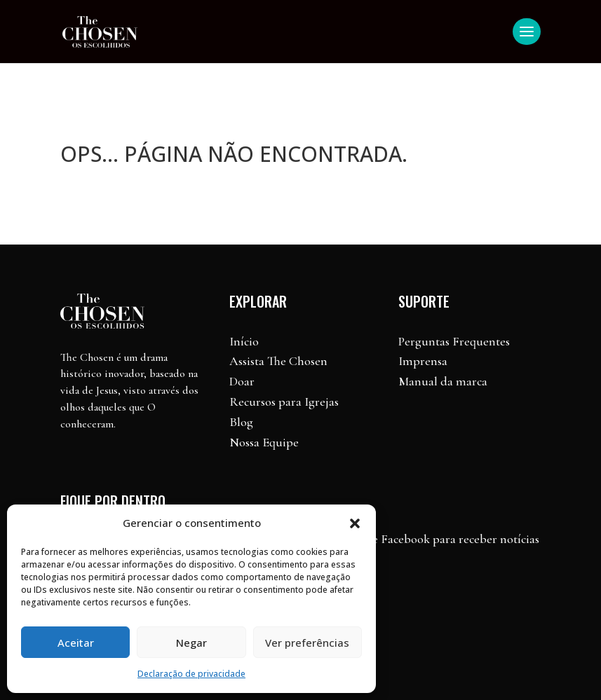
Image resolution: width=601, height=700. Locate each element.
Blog (241, 422)
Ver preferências (307, 643)
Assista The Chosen (278, 361)
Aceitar (76, 643)
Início (244, 341)
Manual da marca (443, 381)
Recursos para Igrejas (284, 402)
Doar (242, 381)
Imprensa (423, 361)
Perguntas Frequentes (454, 341)
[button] (355, 523)
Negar (191, 643)
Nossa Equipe (264, 442)
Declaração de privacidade (191, 674)
